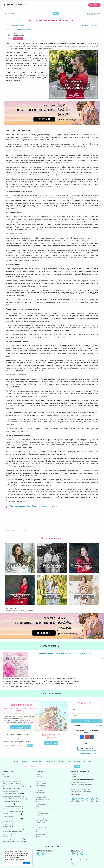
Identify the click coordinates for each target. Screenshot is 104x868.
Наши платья (50, 745)
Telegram (78, 784)
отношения (34, 29)
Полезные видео (40, 807)
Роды (38, 814)
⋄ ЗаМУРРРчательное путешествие (11, 798)
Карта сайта (92, 745)
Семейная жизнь (40, 818)
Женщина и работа (41, 781)
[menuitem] (17, 759)
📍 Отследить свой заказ (94, 13)
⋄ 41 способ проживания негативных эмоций (13, 826)
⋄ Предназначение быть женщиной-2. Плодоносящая (15, 770)
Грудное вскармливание (42, 768)
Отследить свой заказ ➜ (8, 763)
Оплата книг (5, 758)
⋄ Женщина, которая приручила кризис (12, 778)
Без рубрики (39, 761)
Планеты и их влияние (42, 805)
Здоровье (39, 786)
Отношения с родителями (43, 802)
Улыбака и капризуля (8, 788)
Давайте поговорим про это (9, 785)
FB (87, 784)
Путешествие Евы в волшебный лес (12, 790)
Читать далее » (28, 671)
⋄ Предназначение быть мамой (10, 773)
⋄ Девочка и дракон (7, 800)
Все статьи (21, 745)
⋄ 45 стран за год (6, 821)
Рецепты (38, 809)
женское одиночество (15, 29)
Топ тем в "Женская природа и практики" (81, 769)
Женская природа (41, 772)
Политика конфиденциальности (87, 737)
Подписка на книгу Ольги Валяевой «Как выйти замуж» (34, 506)
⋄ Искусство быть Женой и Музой (10, 768)
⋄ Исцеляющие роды (7, 818)
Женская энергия (41, 774)
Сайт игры (74, 761)
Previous (2, 661)
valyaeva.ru (23, 530)
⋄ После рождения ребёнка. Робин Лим (12, 816)
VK (82, 784)
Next (102, 661)
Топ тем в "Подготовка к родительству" (81, 776)
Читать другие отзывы (52, 677)
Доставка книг (5, 761)
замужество (26, 29)
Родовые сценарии (41, 811)
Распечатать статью (89, 26)
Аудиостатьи (39, 758)
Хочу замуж (39, 821)
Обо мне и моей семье (42, 798)
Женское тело (40, 779)
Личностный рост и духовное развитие (46, 793)
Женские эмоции (41, 777)
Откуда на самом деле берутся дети (12, 793)
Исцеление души (41, 788)
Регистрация (87, 732)
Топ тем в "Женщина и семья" (79, 771)
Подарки (81, 745)
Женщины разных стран (42, 784)
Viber (92, 784)
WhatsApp (97, 784)
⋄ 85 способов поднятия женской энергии (12, 823)
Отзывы (62, 745)
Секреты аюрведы (41, 816)
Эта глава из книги (48, 36)
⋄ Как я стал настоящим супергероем (11, 803)
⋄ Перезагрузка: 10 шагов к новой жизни (12, 780)
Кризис (38, 791)
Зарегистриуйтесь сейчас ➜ (78, 767)
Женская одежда (41, 770)
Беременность (40, 763)
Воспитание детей (41, 765)
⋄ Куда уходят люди (7, 808)
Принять (27, 863)
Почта (73, 784)
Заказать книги (35, 745)
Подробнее (20, 711)
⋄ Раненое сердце (6, 811)
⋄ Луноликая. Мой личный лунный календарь (13, 783)
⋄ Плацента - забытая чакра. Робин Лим (12, 813)
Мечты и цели (40, 795)
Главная (10, 745)
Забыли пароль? (98, 709)
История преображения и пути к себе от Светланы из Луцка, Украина (59, 655)
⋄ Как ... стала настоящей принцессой (11, 796)
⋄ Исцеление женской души (9, 775)
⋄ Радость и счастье (7, 806)
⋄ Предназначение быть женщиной (11, 765)
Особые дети (40, 800)
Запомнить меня (77, 709)
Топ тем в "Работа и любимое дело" (80, 773)
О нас (71, 745)
